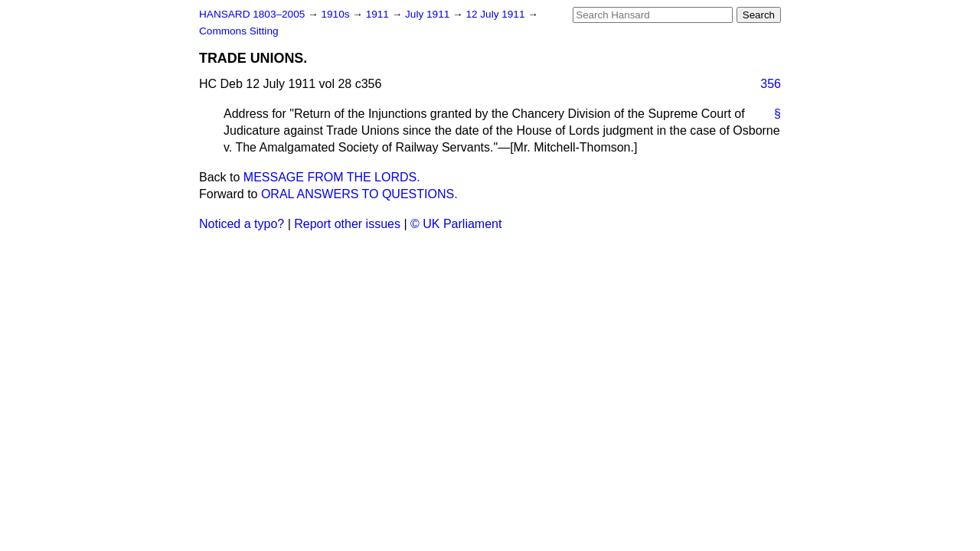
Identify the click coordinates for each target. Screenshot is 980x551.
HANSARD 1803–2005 (252, 14)
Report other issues (347, 224)
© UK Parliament (456, 224)
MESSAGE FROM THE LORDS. (332, 177)
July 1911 (429, 14)
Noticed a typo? (242, 224)
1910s (336, 14)
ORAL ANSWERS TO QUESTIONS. (359, 194)
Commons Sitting (239, 31)
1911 (379, 14)
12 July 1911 (497, 14)
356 (771, 84)
